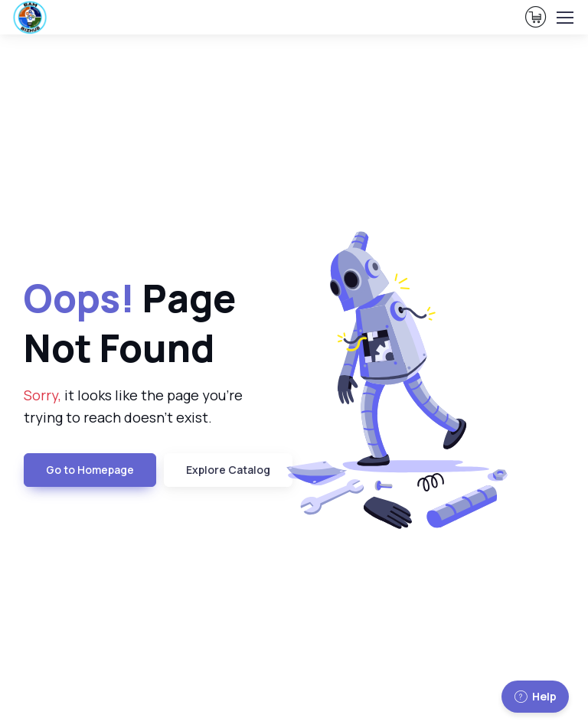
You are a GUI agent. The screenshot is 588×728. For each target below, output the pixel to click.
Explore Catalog (228, 470)
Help (535, 696)
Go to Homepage (90, 470)
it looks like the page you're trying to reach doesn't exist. (133, 406)
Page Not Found (130, 323)
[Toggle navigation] (564, 18)
